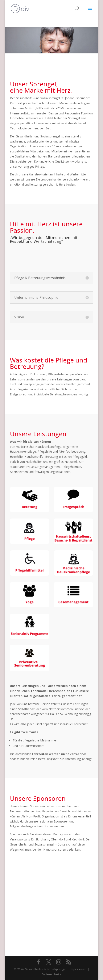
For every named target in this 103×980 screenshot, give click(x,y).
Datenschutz (51, 974)
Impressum (78, 969)
